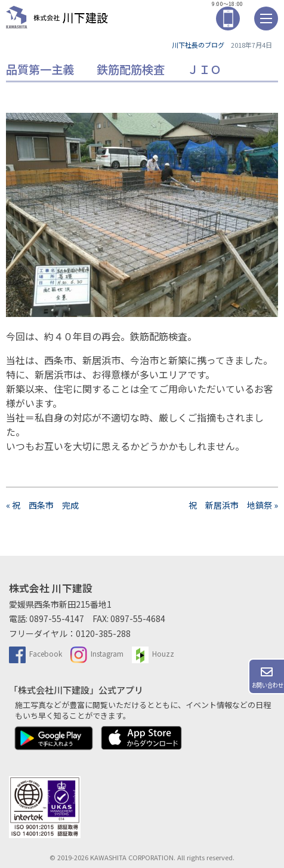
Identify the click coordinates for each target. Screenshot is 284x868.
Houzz (153, 653)
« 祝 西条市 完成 (42, 505)
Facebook (35, 653)
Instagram (97, 653)
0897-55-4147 (57, 618)
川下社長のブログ (198, 45)
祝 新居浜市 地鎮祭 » (233, 505)
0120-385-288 (103, 633)
